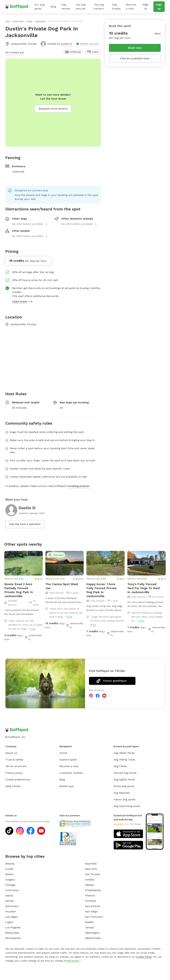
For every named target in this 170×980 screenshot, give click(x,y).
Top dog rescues (80, 7)
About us (11, 753)
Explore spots (68, 760)
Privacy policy (14, 773)
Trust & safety (14, 760)
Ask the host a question (25, 524)
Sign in (145, 7)
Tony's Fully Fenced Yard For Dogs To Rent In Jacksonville (144, 588)
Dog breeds (116, 7)
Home (63, 753)
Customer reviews (71, 773)
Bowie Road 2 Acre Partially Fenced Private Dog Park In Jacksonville (19, 590)
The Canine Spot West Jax (62, 586)
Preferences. (72, 961)
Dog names (66, 7)
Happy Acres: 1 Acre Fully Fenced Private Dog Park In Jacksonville (102, 590)
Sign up (159, 7)
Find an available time (135, 58)
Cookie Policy (144, 957)
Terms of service (16, 766)
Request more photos (53, 109)
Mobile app (66, 786)
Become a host (131, 7)
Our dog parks (40, 7)
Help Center (13, 786)
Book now (135, 48)
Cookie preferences (18, 779)
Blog (53, 7)
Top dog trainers (99, 7)
